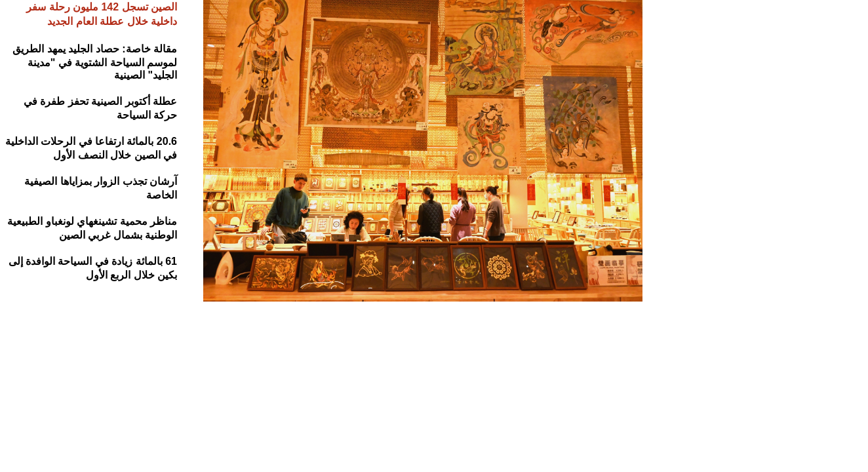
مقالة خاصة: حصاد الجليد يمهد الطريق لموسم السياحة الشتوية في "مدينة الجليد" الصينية (95, 62)
